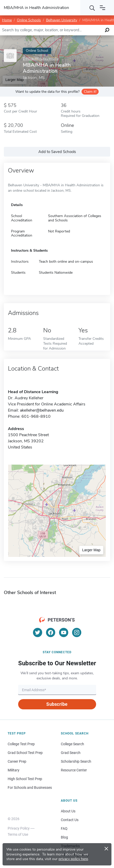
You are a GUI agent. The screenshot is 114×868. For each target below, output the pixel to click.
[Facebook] (51, 632)
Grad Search (71, 753)
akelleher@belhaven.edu (42, 410)
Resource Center (74, 770)
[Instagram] (77, 632)
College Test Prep (21, 744)
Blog (64, 837)
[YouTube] (64, 632)
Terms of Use (18, 834)
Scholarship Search (76, 761)
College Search (72, 744)
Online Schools (29, 20)
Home (7, 20)
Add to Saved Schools (57, 152)
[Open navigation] (102, 8)
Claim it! (90, 92)
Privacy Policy (19, 828)
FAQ (64, 829)
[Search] (92, 8)
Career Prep (17, 761)
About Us (68, 811)
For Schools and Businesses (30, 788)
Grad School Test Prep (25, 753)
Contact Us (70, 820)
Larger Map (91, 550)
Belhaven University (62, 20)
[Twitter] (38, 632)
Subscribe (57, 704)
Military (14, 770)
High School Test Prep (25, 779)
